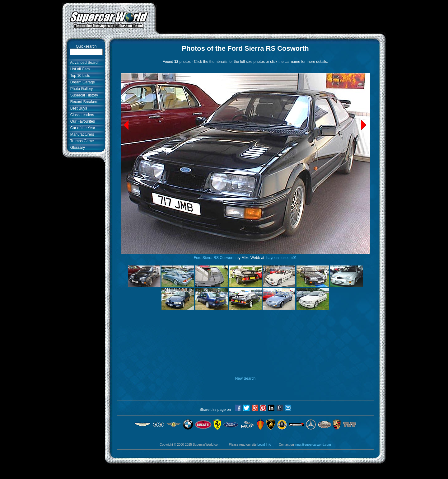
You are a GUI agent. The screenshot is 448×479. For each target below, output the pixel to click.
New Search (245, 378)
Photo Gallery (80, 89)
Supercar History (83, 95)
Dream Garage (82, 82)
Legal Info (264, 445)
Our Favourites (82, 121)
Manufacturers (81, 134)
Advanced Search (84, 63)
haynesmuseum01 (281, 258)
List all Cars (79, 69)
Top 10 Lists (79, 76)
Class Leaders (81, 115)
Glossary (77, 148)
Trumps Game (81, 141)
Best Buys (78, 108)
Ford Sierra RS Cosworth (215, 258)
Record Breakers (83, 102)
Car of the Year (82, 128)
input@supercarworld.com (313, 445)
